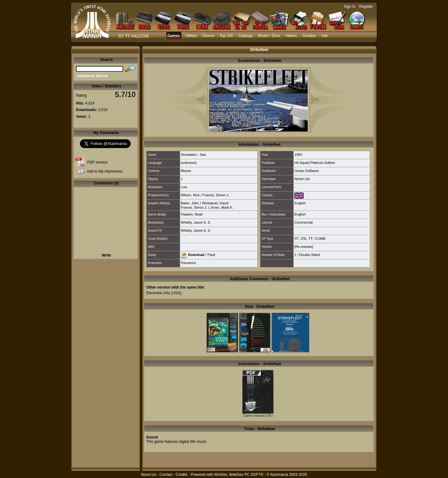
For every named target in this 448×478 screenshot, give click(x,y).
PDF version (97, 162)
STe (303, 239)
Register (366, 7)
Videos (291, 36)
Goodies (309, 36)
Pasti (211, 254)
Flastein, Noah (192, 214)
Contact (166, 475)
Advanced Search (93, 76)
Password (188, 263)
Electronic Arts (158, 293)
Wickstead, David (215, 203)
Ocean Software (307, 171)
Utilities (191, 36)
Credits (181, 475)
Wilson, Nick (190, 195)
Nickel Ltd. (302, 179)
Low (184, 187)
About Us (148, 475)
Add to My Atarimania (105, 171)
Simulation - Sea (193, 155)
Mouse (186, 171)
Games (174, 36)
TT (311, 239)
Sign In (350, 7)
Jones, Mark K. (222, 207)
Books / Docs (269, 36)
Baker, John (190, 203)
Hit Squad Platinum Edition (315, 163)
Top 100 (226, 36)
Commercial (303, 222)
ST (296, 239)
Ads (325, 36)
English (300, 203)
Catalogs (245, 36)
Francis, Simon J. (216, 195)
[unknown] (189, 163)
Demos (208, 36)
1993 (298, 155)
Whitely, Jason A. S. (196, 222)
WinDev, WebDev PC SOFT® (239, 475)
